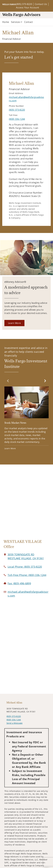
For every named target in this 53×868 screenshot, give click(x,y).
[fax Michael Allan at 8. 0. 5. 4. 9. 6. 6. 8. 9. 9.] (19, 583)
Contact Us (41, 4)
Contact (28, 22)
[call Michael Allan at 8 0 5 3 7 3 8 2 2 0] (17, 110)
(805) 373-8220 (24, 4)
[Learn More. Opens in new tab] (14, 323)
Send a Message (14, 723)
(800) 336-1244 (14, 720)
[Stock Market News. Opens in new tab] (26, 419)
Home (6, 22)
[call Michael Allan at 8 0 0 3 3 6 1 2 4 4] (17, 119)
